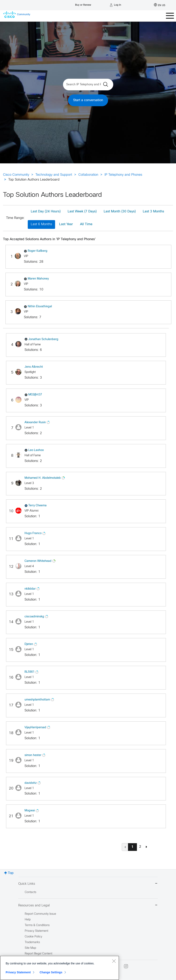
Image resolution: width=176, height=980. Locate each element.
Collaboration (88, 175)
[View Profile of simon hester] (33, 755)
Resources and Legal (88, 906)
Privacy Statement (18, 972)
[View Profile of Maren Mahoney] (38, 279)
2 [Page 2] (140, 847)
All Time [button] (86, 224)
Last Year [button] (66, 224)
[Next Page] (146, 847)
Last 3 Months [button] (153, 212)
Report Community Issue (40, 914)
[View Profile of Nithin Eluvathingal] (40, 307)
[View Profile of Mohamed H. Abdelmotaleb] (43, 478)
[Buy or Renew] (83, 4)
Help (28, 920)
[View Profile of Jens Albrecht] (34, 367)
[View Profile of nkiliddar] (30, 589)
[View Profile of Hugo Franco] (33, 533)
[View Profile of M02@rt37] (35, 395)
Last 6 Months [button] (41, 224)
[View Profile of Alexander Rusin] (35, 423)
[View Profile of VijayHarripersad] (35, 728)
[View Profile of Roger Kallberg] (38, 251)
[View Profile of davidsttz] (31, 783)
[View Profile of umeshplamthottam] (37, 700)
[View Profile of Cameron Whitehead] (38, 561)
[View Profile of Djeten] (29, 644)
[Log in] (115, 5)
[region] (60, 968)
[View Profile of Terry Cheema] (37, 506)
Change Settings (51, 972)
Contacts (30, 892)
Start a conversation (88, 100)
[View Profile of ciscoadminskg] (34, 617)
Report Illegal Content (38, 954)
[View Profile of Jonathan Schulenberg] (43, 339)
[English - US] (160, 5)
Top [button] (11, 873)
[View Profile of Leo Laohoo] (36, 450)
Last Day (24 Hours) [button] (46, 212)
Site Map (30, 948)
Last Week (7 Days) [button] (82, 212)
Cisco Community (16, 175)
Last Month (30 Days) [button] (120, 212)
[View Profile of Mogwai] (30, 811)
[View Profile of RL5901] (29, 672)
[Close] (114, 961)
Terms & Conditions (37, 925)
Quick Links (88, 884)
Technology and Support (54, 175)
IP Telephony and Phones (123, 175)
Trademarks (32, 942)
